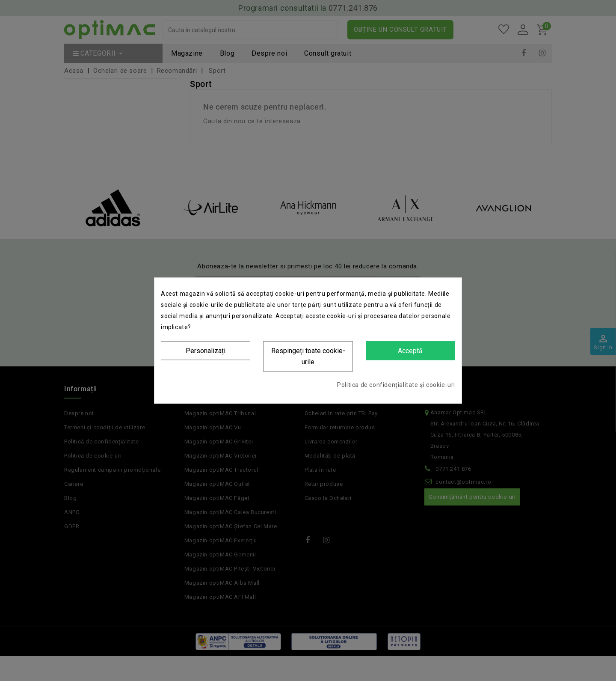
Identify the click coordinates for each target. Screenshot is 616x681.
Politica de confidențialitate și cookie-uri (396, 385)
